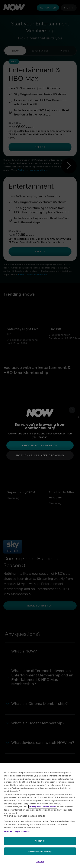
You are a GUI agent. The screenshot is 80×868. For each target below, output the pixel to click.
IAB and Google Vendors (17, 832)
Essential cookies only (40, 851)
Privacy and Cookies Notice (43, 807)
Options (40, 862)
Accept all (40, 841)
